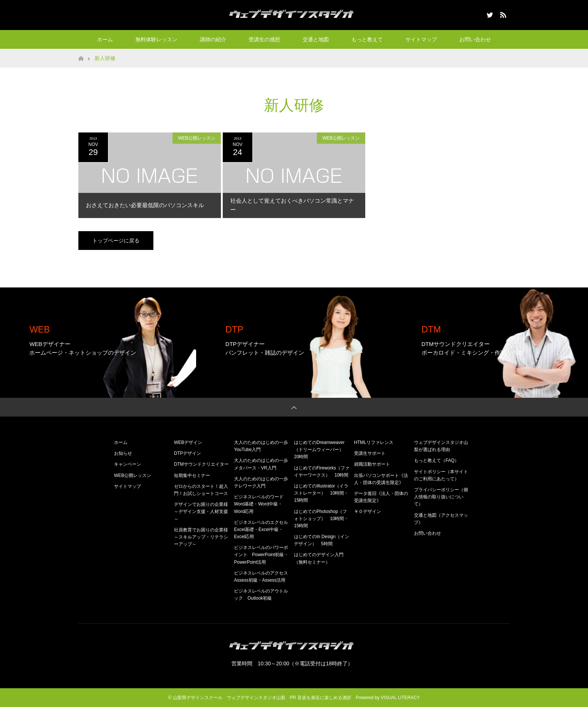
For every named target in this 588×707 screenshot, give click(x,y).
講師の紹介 (213, 39)
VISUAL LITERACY (400, 698)
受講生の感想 (264, 39)
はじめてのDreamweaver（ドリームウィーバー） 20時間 (321, 450)
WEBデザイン (188, 442)
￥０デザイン (367, 511)
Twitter (489, 14)
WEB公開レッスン (197, 138)
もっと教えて (367, 39)
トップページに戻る (116, 241)
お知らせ (123, 453)
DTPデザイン (187, 453)
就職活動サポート (372, 464)
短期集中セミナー (192, 475)
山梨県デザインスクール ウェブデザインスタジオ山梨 (229, 698)
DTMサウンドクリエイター (201, 464)
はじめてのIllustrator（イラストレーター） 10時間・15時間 (321, 493)
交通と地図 (316, 39)
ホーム (105, 39)
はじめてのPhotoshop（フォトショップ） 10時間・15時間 (321, 519)
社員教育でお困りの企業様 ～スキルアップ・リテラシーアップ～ (203, 537)
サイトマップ (421, 39)
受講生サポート (370, 453)
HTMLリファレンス (374, 442)
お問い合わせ (475, 39)
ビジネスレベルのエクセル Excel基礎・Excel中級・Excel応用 (263, 529)
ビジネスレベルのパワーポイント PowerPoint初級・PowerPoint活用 (261, 555)
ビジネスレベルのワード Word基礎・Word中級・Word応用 (261, 504)
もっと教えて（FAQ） (436, 460)
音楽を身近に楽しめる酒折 (324, 698)
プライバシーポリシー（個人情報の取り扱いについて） (441, 497)
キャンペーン (127, 464)
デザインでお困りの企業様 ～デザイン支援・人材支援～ (203, 511)
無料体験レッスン (156, 39)
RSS (502, 14)
